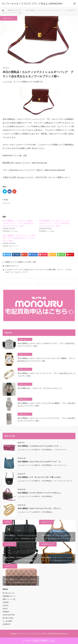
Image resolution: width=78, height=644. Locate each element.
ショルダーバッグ (11, 270)
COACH (5, 606)
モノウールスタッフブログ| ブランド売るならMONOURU (37, 634)
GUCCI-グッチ (46, 522)
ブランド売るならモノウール (29, 270)
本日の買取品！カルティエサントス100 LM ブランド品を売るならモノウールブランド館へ (19, 238)
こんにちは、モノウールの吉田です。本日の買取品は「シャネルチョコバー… (43, 450)
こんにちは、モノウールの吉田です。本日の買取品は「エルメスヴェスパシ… (43, 465)
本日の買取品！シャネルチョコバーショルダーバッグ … (40, 446)
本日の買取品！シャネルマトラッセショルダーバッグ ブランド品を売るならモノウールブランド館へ (55, 223)
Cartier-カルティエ (9, 18)
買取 (50, 270)
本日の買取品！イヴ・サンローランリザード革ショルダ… (40, 477)
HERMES (6, 612)
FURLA (8, 522)
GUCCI (5, 609)
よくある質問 (7, 621)
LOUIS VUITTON (9, 615)
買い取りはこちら (9, 593)
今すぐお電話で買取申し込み (39, 641)
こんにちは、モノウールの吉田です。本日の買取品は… (36, 496)
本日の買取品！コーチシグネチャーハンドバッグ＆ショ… (40, 493)
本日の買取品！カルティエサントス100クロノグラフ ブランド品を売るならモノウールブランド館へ (46, 345)
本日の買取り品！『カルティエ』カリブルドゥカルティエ (40, 388)
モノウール (44, 270)
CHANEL (6, 602)
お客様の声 (7, 624)
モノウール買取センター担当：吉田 (23, 262)
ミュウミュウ (10, 544)
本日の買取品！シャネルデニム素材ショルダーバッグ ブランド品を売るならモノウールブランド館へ (18, 223)
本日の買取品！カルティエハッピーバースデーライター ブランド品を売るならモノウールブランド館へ (46, 420)
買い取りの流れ (8, 618)
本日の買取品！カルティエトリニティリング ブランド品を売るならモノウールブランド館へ (46, 375)
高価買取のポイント (10, 596)
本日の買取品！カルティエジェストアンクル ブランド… (40, 508)
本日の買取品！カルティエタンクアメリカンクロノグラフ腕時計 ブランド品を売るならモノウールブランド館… (46, 360)
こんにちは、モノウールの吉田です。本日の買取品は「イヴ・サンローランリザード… (46, 481)
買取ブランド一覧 (9, 599)
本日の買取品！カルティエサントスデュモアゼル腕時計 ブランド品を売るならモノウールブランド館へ (46, 405)
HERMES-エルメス (48, 544)
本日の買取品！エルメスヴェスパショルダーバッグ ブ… (40, 462)
